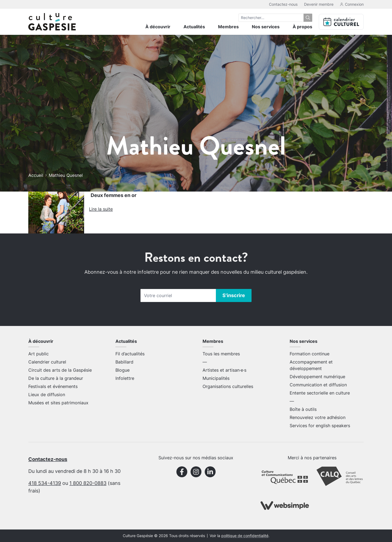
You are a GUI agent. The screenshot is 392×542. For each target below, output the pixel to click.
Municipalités (216, 378)
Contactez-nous (283, 4)
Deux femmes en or (114, 195)
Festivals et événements (53, 386)
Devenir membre (319, 4)
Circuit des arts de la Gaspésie (60, 370)
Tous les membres (221, 354)
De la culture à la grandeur (56, 378)
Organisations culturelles (228, 386)
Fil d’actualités (130, 354)
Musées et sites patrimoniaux (58, 403)
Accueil (36, 175)
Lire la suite (101, 209)
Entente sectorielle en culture (320, 393)
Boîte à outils (303, 409)
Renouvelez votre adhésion (318, 417)
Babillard (124, 362)
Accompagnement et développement (311, 365)
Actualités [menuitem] (194, 27)
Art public (39, 354)
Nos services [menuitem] (266, 27)
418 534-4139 (45, 483)
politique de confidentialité (245, 536)
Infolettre (125, 378)
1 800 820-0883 (88, 483)
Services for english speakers (320, 426)
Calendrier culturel (47, 362)
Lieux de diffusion (47, 395)
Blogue (122, 370)
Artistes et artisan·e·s (224, 370)
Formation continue (310, 354)
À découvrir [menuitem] (158, 27)
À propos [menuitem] (302, 27)
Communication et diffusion (318, 385)
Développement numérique (317, 377)
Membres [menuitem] (228, 27)
